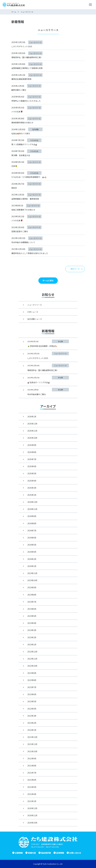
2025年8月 (32, 452)
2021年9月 (32, 758)
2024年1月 (32, 566)
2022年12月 (32, 652)
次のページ (75, 269)
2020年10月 (32, 823)
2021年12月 (32, 737)
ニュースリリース (35, 305)
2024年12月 (32, 502)
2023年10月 (32, 580)
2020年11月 (32, 815)
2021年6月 (32, 780)
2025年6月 (32, 466)
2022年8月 (32, 680)
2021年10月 (32, 751)
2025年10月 (32, 438)
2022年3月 (32, 716)
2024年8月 (32, 523)
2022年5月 (32, 701)
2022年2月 (32, 723)
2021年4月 (32, 794)
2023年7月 (32, 602)
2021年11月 (32, 744)
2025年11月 (32, 431)
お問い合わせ (75, 853)
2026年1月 (32, 417)
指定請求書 (46, 853)
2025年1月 (32, 495)
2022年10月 (32, 666)
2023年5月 (32, 616)
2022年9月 (32, 673)
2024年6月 (32, 538)
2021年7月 (32, 773)
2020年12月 (32, 808)
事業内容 (32, 853)
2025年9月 (32, 445)
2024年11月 (32, 509)
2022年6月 (32, 694)
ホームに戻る (48, 280)
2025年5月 (32, 473)
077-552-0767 (39, 847)
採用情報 (60, 853)
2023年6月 (32, 609)
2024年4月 (32, 552)
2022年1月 (32, 730)
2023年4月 (32, 623)
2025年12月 (32, 424)
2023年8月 (32, 595)
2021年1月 (32, 801)
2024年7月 (32, 531)
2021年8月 (32, 766)
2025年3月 (32, 488)
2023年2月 (32, 637)
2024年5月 (32, 545)
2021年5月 (32, 787)
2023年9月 (32, 587)
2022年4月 (32, 709)
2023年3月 (32, 630)
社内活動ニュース (35, 319)
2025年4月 (32, 481)
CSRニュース (33, 312)
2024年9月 (32, 516)
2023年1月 (32, 644)
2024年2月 (32, 559)
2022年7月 (32, 687)
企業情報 (19, 853)
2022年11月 (32, 659)
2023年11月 (32, 573)
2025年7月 (32, 459)
